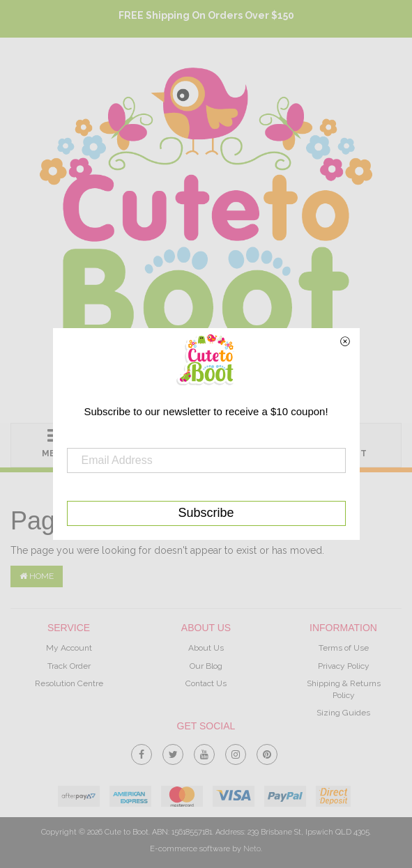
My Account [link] (69, 648)
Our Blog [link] (206, 666)
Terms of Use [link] (344, 648)
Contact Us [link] (206, 683)
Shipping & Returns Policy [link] (344, 689)
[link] (142, 752)
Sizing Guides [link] (343, 713)
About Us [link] (206, 648)
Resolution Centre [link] (69, 683)
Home (37, 576)
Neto (252, 849)
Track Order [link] (69, 666)
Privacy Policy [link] (344, 666)
